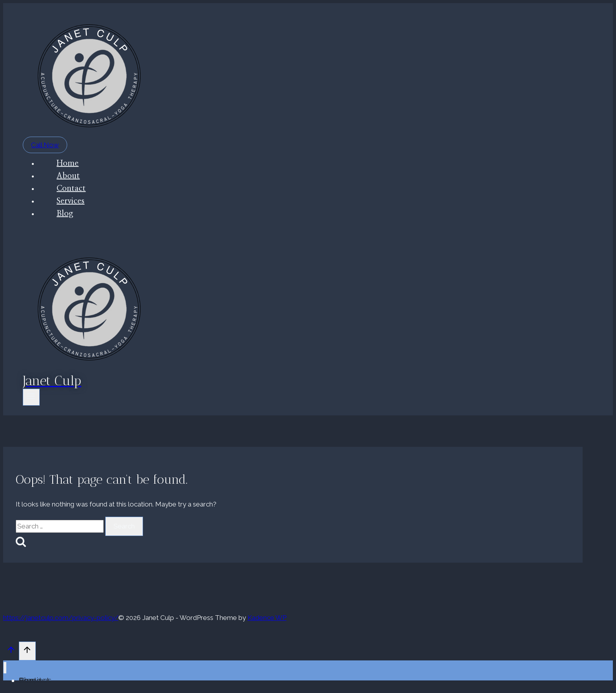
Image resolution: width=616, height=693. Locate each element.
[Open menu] (31, 397)
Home (68, 163)
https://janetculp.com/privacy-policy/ (61, 618)
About (68, 176)
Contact (71, 188)
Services (71, 201)
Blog (65, 214)
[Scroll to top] (11, 652)
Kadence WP (267, 618)
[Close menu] (5, 668)
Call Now (45, 145)
